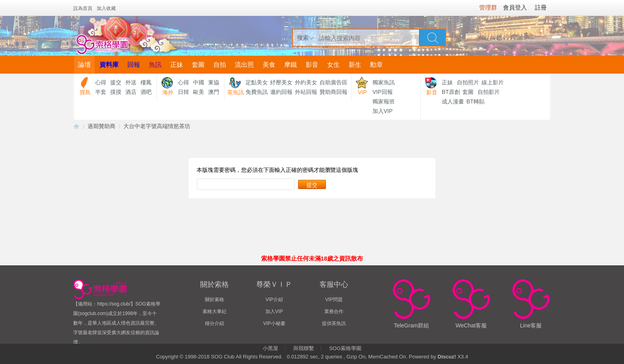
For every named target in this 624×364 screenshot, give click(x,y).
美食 (269, 65)
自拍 (220, 65)
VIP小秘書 (274, 323)
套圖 (198, 65)
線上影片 (493, 82)
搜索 (303, 38)
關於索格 (214, 300)
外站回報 (306, 92)
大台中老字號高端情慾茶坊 (157, 126)
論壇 (84, 65)
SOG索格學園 (345, 348)
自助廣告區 (333, 82)
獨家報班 (384, 101)
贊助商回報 (333, 92)
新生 (355, 65)
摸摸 (116, 92)
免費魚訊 (257, 92)
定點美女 (257, 82)
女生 (333, 65)
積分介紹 (214, 323)
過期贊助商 (101, 126)
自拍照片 (468, 82)
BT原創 (451, 92)
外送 (131, 82)
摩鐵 (291, 65)
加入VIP (383, 111)
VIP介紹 (274, 300)
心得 (101, 82)
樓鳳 (146, 82)
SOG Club (223, 357)
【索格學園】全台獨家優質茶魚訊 (76, 126)
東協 (214, 82)
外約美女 (306, 82)
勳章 (376, 65)
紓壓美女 (281, 82)
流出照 (244, 65)
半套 (101, 92)
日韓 (183, 92)
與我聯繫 (304, 348)
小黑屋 (270, 348)
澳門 (214, 92)
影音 (312, 65)
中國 (199, 82)
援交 (116, 82)
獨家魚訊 (384, 82)
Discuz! (447, 357)
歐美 (199, 92)
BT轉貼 (476, 101)
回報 (134, 65)
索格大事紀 (214, 311)
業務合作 (334, 311)
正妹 (177, 65)
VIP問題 (334, 300)
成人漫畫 (453, 101)
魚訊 (155, 65)
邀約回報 (281, 92)
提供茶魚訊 (334, 323)
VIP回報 (383, 92)
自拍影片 (489, 92)
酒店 (131, 92)
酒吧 (146, 92)
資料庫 (109, 65)
